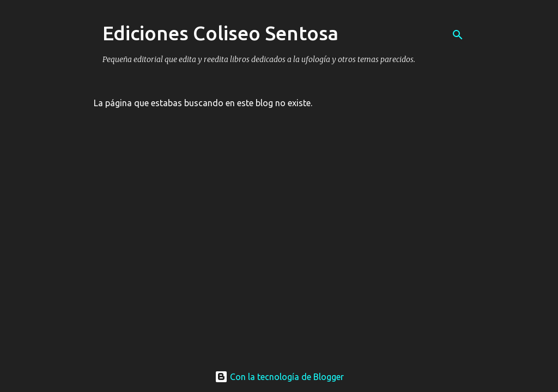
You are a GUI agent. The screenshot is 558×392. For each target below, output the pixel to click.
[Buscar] (458, 35)
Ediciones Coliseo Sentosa (220, 33)
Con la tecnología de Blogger (279, 377)
